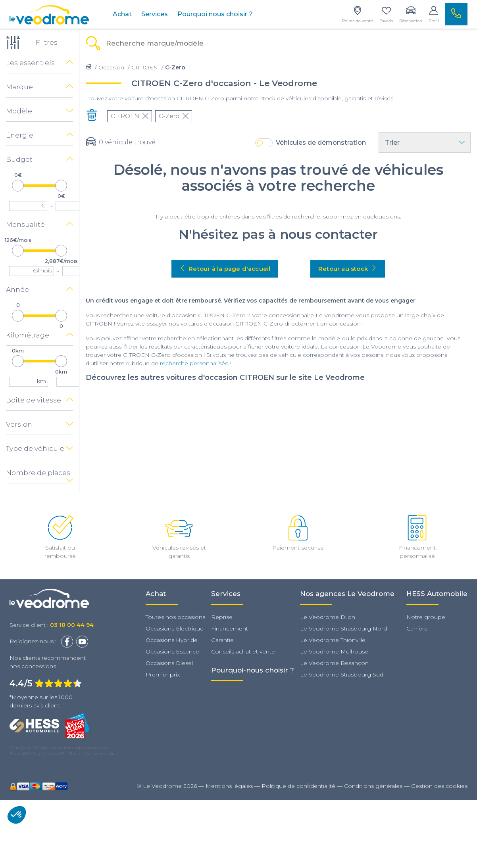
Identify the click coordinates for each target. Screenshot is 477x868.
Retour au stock (348, 269)
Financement (230, 628)
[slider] (18, 186)
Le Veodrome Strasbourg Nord (343, 628)
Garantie (222, 640)
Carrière (417, 628)
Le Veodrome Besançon (334, 663)
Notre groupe (426, 617)
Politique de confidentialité (298, 786)
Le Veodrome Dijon (328, 617)
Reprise (222, 617)
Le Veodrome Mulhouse (334, 651)
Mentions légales (229, 786)
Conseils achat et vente (243, 651)
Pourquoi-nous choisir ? (253, 670)
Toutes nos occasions (175, 617)
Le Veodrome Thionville (333, 640)
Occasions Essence (172, 651)
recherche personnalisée (194, 363)
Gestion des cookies (439, 786)
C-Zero (174, 116)
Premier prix (163, 674)
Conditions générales (373, 786)
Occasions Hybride (172, 640)
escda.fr (106, 754)
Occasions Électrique (175, 628)
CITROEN (130, 116)
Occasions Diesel (169, 663)
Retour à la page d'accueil (225, 269)
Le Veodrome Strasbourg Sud (342, 674)
